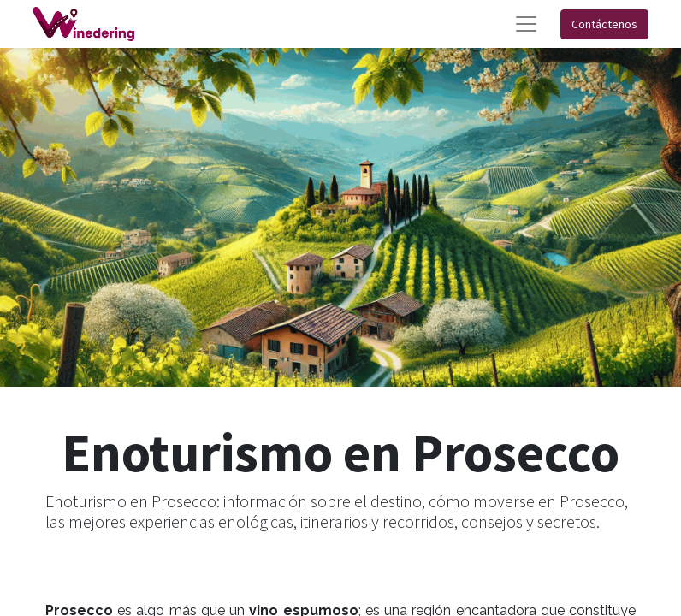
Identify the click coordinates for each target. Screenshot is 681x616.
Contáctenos (604, 24)
